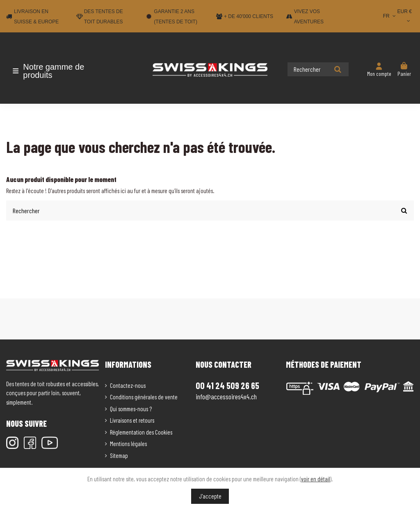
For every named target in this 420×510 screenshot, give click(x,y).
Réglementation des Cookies (141, 431)
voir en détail (316, 479)
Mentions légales (128, 443)
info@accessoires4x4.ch (226, 396)
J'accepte (210, 496)
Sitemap (119, 455)
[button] (54, 71)
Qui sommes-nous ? (131, 408)
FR (390, 16)
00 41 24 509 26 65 (227, 385)
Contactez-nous (128, 385)
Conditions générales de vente (144, 396)
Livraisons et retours (132, 420)
